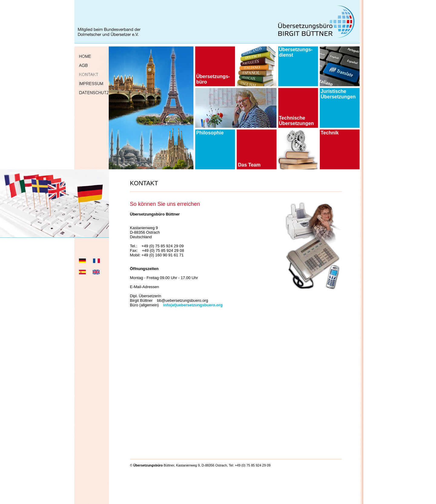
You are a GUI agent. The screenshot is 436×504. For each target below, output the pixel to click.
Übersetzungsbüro (148, 465)
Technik (330, 133)
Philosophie (210, 133)
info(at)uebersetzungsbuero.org (193, 305)
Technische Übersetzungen (296, 121)
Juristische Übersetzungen (338, 94)
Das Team (249, 165)
